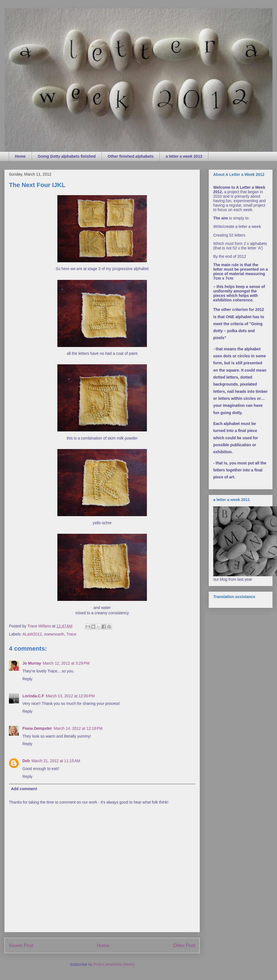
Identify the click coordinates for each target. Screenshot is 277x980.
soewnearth (54, 634)
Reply (27, 679)
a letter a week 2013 (184, 156)
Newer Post (21, 945)
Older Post (184, 945)
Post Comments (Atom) (114, 964)
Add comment (24, 789)
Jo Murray (32, 663)
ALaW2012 (32, 634)
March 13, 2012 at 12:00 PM (70, 696)
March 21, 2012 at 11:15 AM (56, 761)
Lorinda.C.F (33, 696)
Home (20, 156)
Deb (26, 761)
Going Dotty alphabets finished (67, 156)
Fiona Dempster (37, 728)
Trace (71, 634)
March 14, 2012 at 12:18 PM (78, 728)
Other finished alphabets (131, 156)
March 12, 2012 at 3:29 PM (66, 663)
